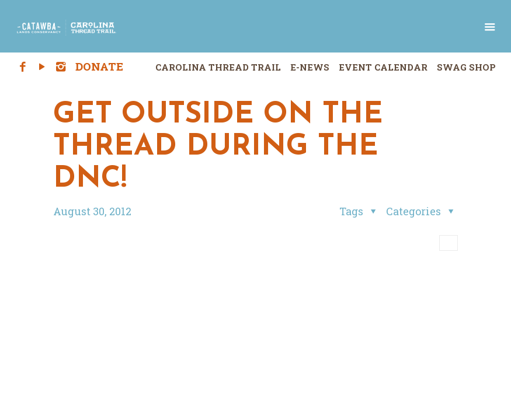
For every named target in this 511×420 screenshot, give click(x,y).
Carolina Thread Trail (218, 67)
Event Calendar (383, 67)
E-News (310, 67)
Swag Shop (466, 67)
